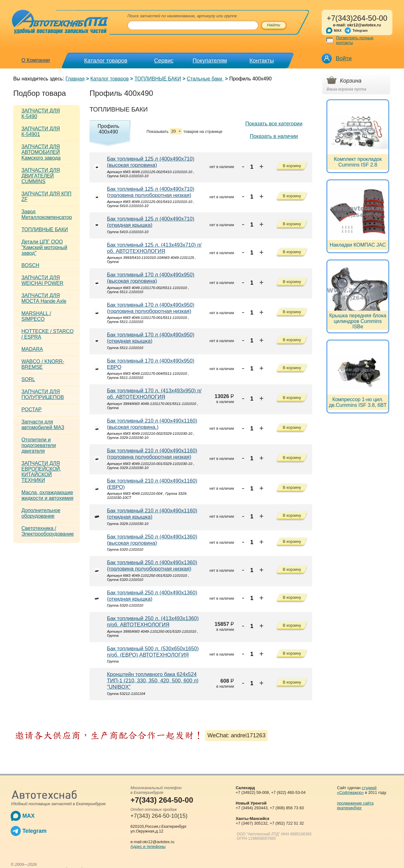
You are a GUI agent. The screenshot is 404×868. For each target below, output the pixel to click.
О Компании (35, 60)
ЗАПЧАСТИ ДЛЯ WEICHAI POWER (42, 280)
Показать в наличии (274, 136)
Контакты (262, 61)
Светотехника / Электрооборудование (48, 531)
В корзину (292, 166)
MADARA (32, 349)
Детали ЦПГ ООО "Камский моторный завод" (44, 247)
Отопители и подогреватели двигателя (39, 445)
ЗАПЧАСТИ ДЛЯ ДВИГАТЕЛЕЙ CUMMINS (41, 176)
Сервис (164, 61)
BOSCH (30, 265)
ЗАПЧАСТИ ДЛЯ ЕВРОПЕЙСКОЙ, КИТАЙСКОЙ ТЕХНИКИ (41, 472)
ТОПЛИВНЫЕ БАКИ (158, 79)
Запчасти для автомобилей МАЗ (43, 425)
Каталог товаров (106, 61)
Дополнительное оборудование (41, 513)
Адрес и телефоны (148, 846)
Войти (344, 58)
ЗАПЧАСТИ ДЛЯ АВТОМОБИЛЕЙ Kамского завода (41, 152)
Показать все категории (274, 124)
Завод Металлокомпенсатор (47, 214)
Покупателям (210, 61)
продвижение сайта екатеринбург (355, 805)
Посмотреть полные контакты (355, 40)
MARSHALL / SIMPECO (36, 316)
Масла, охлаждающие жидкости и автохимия (47, 495)
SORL (28, 379)
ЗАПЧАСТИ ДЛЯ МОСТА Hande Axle (44, 298)
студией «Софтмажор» (357, 790)
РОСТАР (31, 409)
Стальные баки (205, 79)
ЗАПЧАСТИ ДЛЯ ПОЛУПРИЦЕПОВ (43, 394)
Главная (75, 79)
